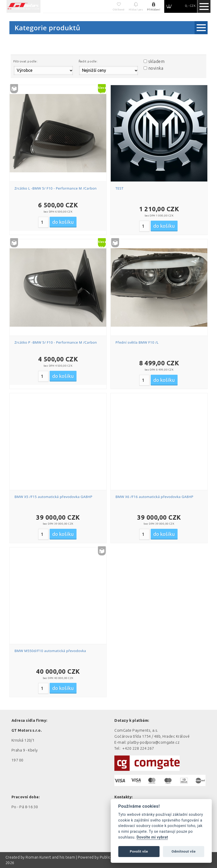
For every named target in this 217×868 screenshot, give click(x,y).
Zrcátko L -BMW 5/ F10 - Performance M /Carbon (55, 188)
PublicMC (108, 857)
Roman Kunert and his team (51, 857)
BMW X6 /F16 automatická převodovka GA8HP (154, 497)
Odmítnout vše (184, 851)
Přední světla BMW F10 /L (137, 342)
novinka (156, 68)
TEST (119, 188)
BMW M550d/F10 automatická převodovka (50, 651)
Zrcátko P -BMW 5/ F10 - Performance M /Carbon (56, 342)
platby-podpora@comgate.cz (153, 742)
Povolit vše (139, 851)
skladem (156, 61)
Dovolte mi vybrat (152, 837)
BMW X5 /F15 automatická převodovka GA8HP (53, 497)
